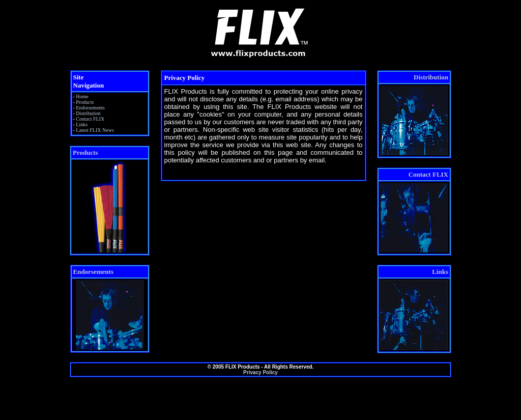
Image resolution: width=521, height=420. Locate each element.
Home (82, 96)
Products (85, 102)
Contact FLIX (90, 119)
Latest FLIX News (95, 130)
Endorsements (90, 108)
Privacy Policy (260, 372)
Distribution (88, 113)
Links (82, 124)
